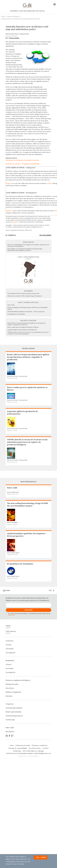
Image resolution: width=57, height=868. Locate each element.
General (8, 645)
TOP (51, 590)
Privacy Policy (11, 615)
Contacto (46, 748)
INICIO (3, 17)
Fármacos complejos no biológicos (18, 680)
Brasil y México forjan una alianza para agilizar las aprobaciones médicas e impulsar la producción (27, 324)
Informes (9, 696)
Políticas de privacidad (23, 745)
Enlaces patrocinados (13, 712)
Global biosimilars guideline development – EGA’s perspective (26, 312)
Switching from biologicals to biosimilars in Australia (22, 160)
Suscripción (10, 732)
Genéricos (9, 641)
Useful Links (10, 720)
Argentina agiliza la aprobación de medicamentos (22, 330)
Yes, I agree (41, 857)
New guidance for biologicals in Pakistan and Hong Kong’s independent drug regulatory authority (25, 250)
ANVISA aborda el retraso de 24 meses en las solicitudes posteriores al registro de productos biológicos (28, 333)
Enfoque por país (12, 684)
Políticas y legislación (13, 17)
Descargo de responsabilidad (18, 748)
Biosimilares (10, 661)
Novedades (10, 649)
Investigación (10, 653)
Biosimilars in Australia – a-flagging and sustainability (23, 164)
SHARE (6, 591)
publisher (15, 222)
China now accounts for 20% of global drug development (25, 296)
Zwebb (27, 756)
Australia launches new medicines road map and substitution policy (21, 19)
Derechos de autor (35, 748)
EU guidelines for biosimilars (16, 314)
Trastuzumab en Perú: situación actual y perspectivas (23, 293)
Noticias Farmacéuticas (14, 716)
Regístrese (9, 211)
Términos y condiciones (39, 745)
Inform (50, 183)
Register (9, 183)
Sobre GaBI (11, 305)
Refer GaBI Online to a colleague (33, 751)
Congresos (10, 704)
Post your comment (14, 38)
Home (12, 745)
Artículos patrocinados (14, 708)
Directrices (10, 688)
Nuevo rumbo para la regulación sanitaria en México (23, 327)
